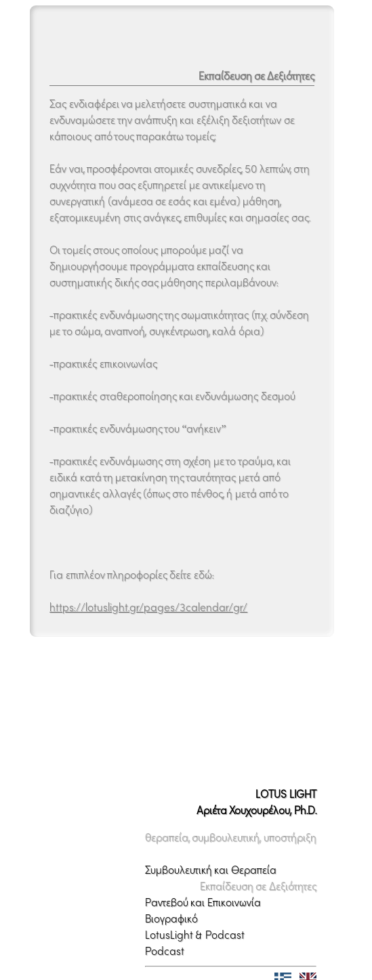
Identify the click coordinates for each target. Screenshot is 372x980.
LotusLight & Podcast (195, 921)
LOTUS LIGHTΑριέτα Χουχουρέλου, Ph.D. (256, 788)
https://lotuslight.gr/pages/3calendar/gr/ (148, 607)
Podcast (165, 937)
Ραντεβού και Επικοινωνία (203, 889)
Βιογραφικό (171, 905)
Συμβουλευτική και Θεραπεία (211, 856)
